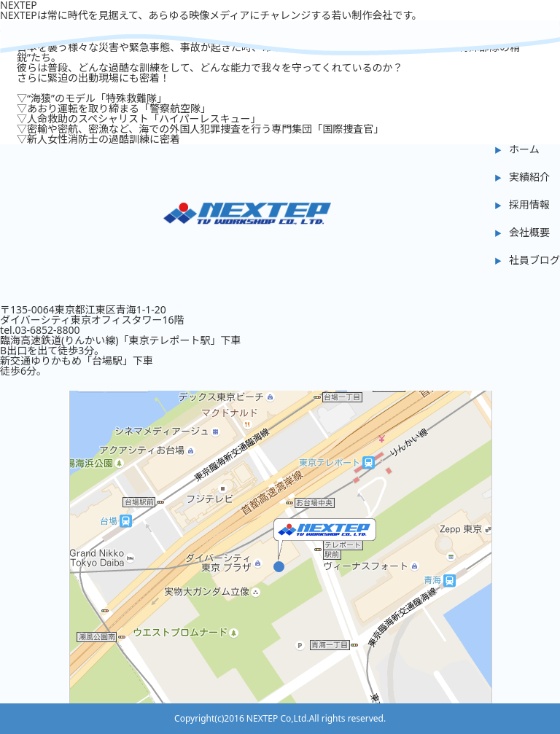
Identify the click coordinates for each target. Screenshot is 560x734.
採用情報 (529, 204)
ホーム (524, 149)
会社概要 (529, 232)
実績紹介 (529, 177)
